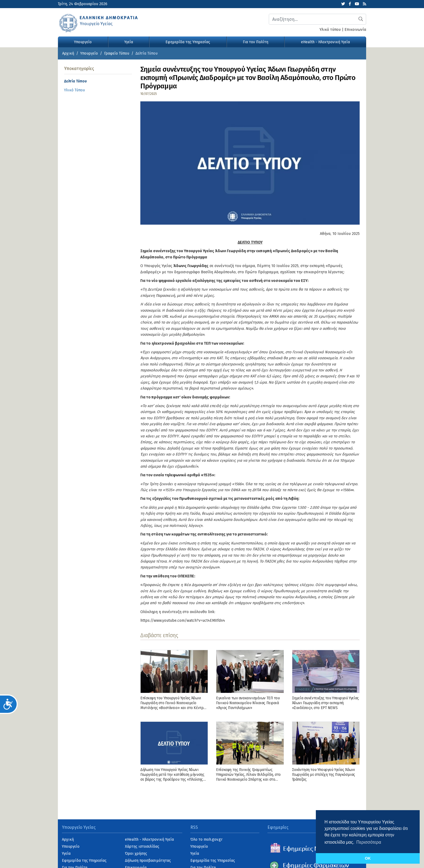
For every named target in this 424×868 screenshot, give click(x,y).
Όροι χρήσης (136, 854)
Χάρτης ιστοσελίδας (142, 847)
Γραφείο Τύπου (117, 53)
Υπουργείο (83, 42)
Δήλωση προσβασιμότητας (148, 861)
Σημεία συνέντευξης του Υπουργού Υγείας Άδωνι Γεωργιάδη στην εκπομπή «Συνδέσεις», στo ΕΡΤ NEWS (325, 703)
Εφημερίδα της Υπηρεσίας (188, 42)
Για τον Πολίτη (256, 42)
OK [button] (368, 858)
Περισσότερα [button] (369, 842)
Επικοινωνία (355, 30)
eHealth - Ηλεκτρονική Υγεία (325, 42)
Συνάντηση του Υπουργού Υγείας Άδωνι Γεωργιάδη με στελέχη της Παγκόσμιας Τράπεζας (324, 775)
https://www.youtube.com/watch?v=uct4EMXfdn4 (183, 621)
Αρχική (68, 53)
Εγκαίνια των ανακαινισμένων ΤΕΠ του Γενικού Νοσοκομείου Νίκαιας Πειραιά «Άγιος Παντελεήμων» (248, 703)
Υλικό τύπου (330, 30)
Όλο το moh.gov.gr (206, 839)
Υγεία (129, 42)
